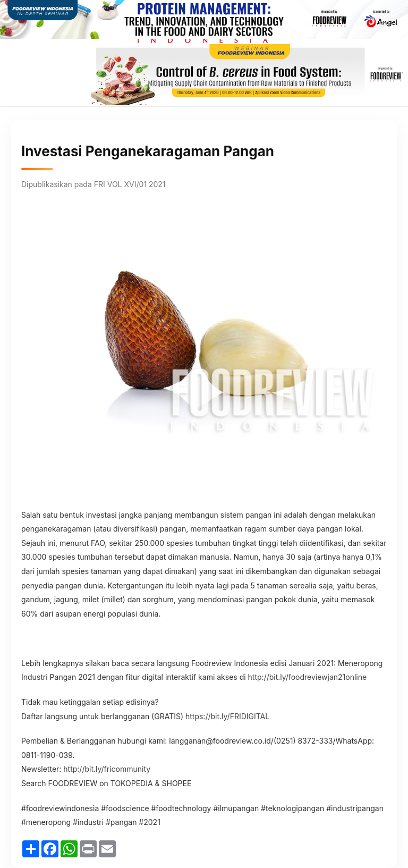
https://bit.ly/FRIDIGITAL (227, 716)
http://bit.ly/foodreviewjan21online (308, 677)
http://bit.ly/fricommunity (107, 769)
